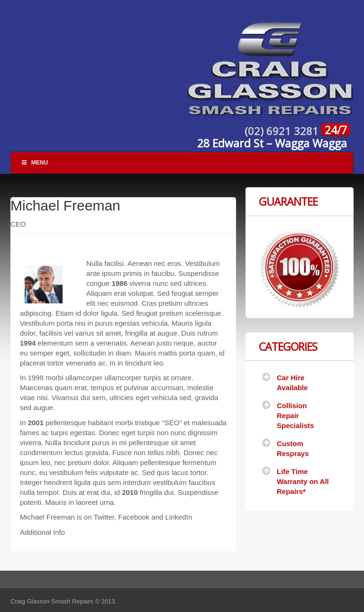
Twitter (104, 517)
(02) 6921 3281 (283, 131)
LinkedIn (179, 517)
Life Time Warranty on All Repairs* (303, 481)
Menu (34, 163)
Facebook (134, 517)
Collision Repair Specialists (295, 416)
